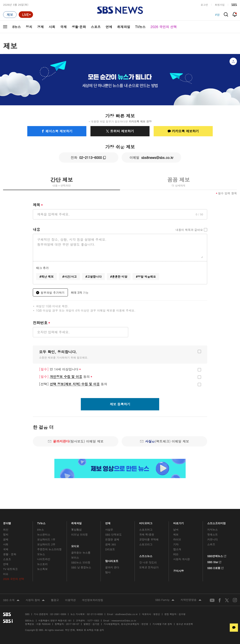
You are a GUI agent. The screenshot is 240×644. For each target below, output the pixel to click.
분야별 (7, 522)
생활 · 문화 (10, 554)
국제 (63, 27)
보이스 (75, 557)
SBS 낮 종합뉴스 (81, 567)
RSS (176, 554)
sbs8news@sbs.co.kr (126, 614)
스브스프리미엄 (217, 522)
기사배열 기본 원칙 (162, 624)
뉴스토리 (42, 564)
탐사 (108, 572)
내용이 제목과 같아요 (189, 230)
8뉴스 (17, 27)
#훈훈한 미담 (119, 277)
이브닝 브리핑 (79, 534)
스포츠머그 (146, 530)
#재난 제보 (46, 277)
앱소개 (177, 549)
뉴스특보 (42, 569)
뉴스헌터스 (44, 534)
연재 (108, 522)
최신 (6, 530)
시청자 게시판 (181, 559)
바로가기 (178, 522)
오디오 (75, 545)
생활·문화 (79, 27)
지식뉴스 (212, 530)
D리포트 (110, 549)
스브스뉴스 (146, 555)
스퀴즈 (211, 544)
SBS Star (214, 561)
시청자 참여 (35, 600)
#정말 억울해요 (146, 277)
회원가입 (220, 5)
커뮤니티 (212, 539)
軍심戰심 (76, 530)
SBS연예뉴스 (217, 556)
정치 (29, 27)
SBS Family (165, 600)
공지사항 (178, 571)
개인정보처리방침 (93, 600)
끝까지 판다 (112, 567)
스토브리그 (146, 544)
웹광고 (55, 600)
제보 (176, 534)
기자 (176, 544)
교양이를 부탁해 (149, 539)
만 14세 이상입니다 (60, 369)
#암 (217, 15)
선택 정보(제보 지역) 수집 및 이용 (75, 384)
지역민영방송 (191, 600)
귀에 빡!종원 (147, 534)
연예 (109, 27)
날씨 (176, 530)
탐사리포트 (112, 560)
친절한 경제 (112, 539)
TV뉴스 (140, 27)
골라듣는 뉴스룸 (81, 553)
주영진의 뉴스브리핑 (49, 549)
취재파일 (124, 27)
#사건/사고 (69, 277)
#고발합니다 (93, 277)
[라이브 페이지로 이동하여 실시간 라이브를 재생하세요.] (26, 15)
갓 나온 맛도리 (148, 562)
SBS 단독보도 (114, 534)
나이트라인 (44, 559)
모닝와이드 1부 (46, 539)
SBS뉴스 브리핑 (81, 562)
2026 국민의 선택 (164, 27)
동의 (66, 377)
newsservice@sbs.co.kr (124, 620)
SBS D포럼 (215, 567)
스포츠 (96, 27)
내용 (37, 230)
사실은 (109, 530)
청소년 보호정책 (185, 624)
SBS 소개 (11, 600)
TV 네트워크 (10, 569)
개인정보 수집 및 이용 (66, 377)
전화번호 (42, 323)
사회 (52, 27)
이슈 (6, 574)
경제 (40, 27)
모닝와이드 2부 (46, 544)
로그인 (204, 5)
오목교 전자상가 (149, 567)
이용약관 (70, 600)
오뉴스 (41, 554)
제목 (38, 205)
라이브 (177, 539)
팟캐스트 (212, 534)
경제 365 (111, 544)
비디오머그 (146, 522)
